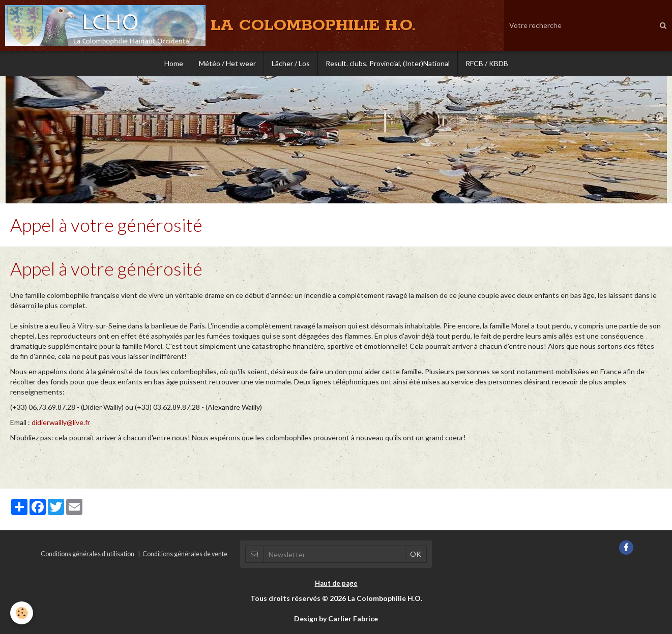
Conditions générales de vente (185, 554)
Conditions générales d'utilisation (87, 554)
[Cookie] (22, 613)
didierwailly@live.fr (61, 422)
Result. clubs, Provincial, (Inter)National (388, 63)
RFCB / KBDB (487, 63)
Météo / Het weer (227, 63)
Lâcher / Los (291, 63)
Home (174, 63)
